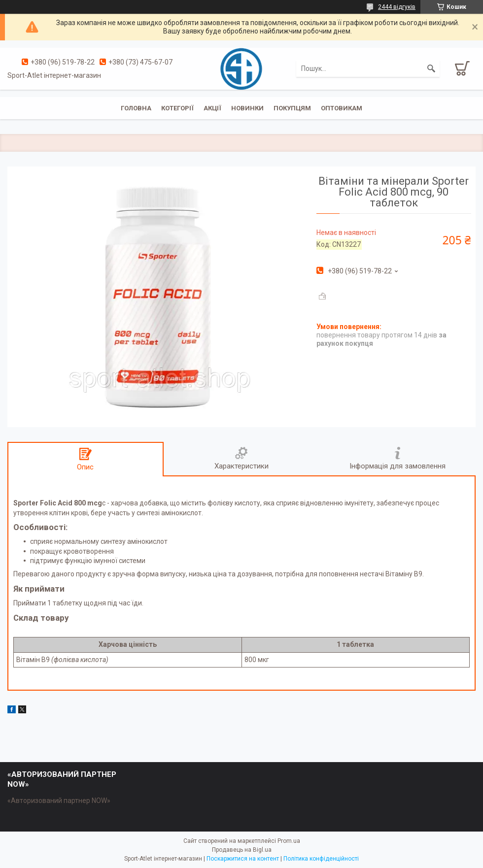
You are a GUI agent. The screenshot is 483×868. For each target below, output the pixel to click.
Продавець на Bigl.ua (242, 850)
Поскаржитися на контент (243, 859)
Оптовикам (342, 108)
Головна (136, 108)
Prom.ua (289, 841)
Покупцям (292, 108)
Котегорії (177, 108)
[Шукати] (431, 68)
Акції (212, 108)
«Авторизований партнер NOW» (59, 801)
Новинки (247, 108)
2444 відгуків (397, 7)
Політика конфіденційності (321, 859)
